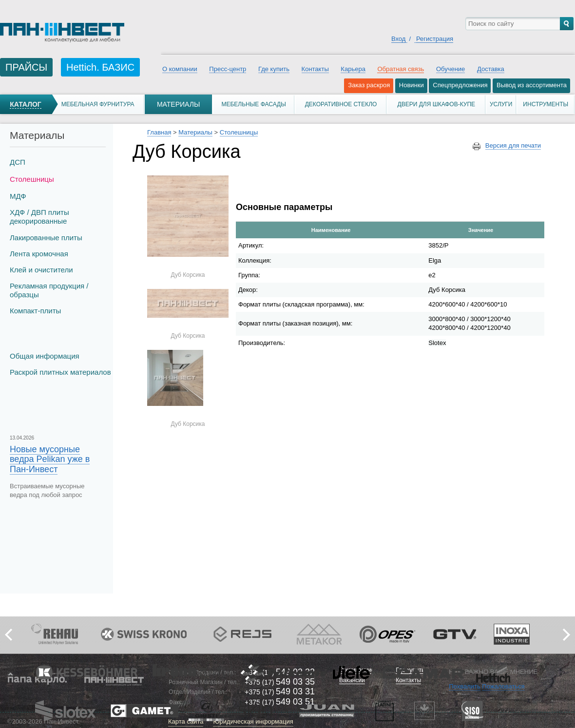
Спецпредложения (460, 85)
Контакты (315, 69)
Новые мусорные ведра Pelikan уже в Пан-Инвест (50, 459)
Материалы (178, 104)
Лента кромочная (39, 254)
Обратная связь (401, 69)
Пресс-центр (228, 69)
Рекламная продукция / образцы (49, 290)
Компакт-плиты (35, 311)
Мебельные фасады (253, 104)
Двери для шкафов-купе (437, 104)
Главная (159, 132)
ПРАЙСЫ (26, 67)
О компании (180, 69)
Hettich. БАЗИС (100, 67)
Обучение (450, 69)
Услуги (501, 104)
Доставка (491, 69)
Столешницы (32, 179)
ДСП (18, 162)
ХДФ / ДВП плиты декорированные (39, 217)
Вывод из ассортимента (532, 85)
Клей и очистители (41, 270)
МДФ (18, 196)
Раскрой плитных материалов (60, 372)
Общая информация (45, 356)
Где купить (274, 69)
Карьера (353, 69)
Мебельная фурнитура (98, 104)
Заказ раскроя (369, 85)
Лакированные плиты (46, 238)
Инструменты (546, 104)
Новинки (412, 85)
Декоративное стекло (341, 104)
